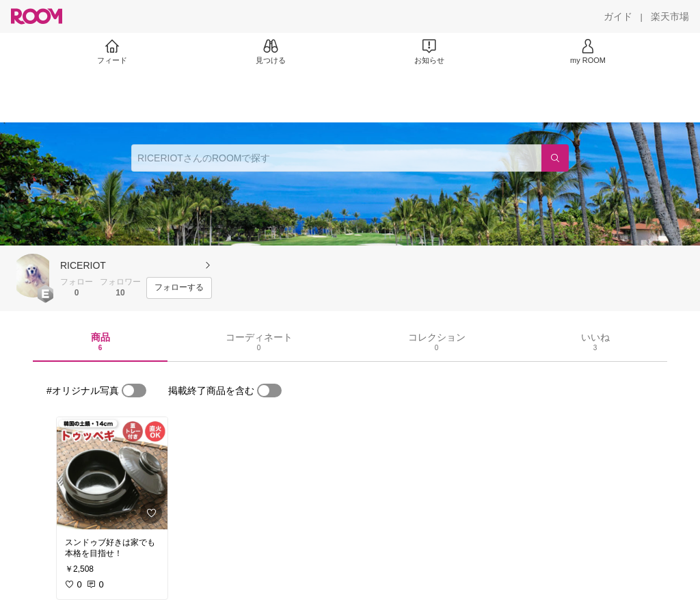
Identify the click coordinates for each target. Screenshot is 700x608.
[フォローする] (179, 288)
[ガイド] (618, 16)
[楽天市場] (670, 16)
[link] (112, 473)
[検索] (555, 158)
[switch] (134, 391)
